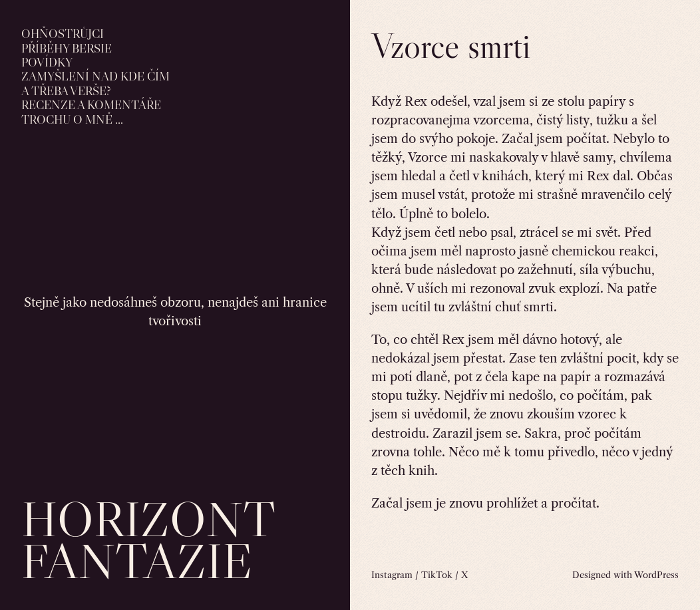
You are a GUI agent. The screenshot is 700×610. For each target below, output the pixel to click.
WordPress (656, 575)
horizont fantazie (148, 540)
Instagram (392, 575)
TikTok (437, 575)
